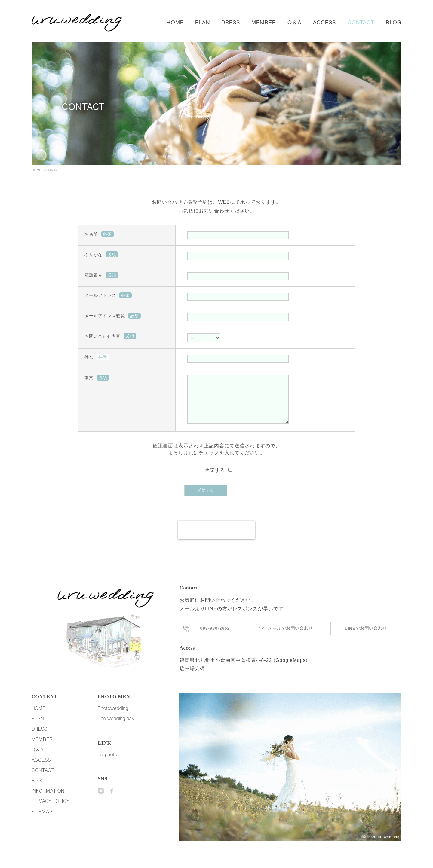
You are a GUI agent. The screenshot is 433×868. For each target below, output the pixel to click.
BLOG (394, 22)
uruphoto (107, 763)
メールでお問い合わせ (290, 638)
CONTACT (361, 22)
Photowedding (113, 717)
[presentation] (216, 539)
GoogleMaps (291, 669)
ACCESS (324, 22)
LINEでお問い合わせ (366, 637)
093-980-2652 (215, 638)
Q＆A (295, 22)
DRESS (231, 22)
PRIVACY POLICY (51, 810)
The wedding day (116, 727)
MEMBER (264, 22)
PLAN (203, 22)
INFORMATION (48, 800)
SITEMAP (42, 821)
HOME (175, 22)
